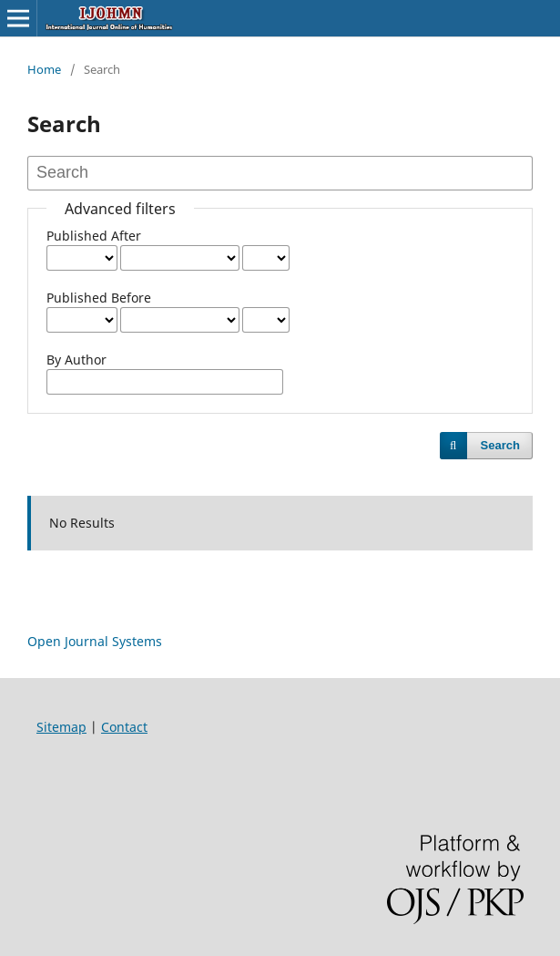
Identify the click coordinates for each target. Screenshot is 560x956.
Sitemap (61, 727)
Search (500, 445)
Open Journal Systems (95, 641)
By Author (76, 360)
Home (44, 69)
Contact (124, 727)
